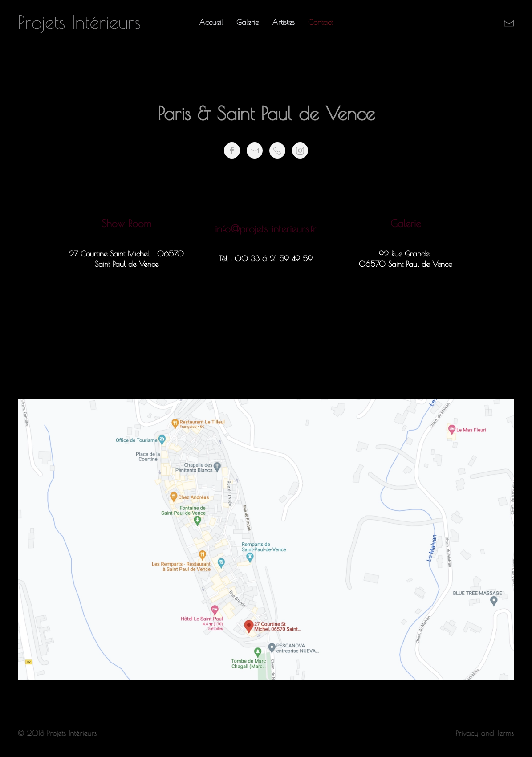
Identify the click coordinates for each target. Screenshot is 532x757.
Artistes (283, 22)
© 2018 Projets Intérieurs (57, 733)
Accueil (211, 22)
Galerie (248, 22)
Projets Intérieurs (79, 22)
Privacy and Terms (484, 733)
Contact (321, 22)
